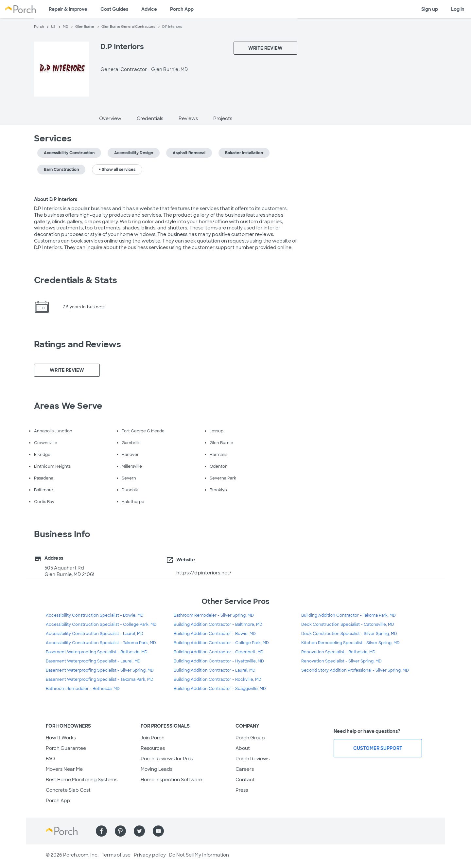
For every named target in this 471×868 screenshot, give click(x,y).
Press (242, 790)
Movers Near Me (64, 769)
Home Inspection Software (171, 780)
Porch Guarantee (66, 748)
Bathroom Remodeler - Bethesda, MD (83, 689)
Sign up (430, 9)
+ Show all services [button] (117, 170)
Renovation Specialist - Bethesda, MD (338, 652)
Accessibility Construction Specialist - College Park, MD (101, 624)
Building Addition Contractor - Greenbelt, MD (219, 652)
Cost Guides (114, 9)
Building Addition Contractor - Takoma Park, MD (349, 615)
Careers (245, 769)
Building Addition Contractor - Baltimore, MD (218, 624)
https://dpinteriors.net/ (204, 573)
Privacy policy (150, 855)
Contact (245, 780)
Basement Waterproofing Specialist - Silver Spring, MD (100, 670)
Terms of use (116, 855)
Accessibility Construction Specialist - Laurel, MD (95, 634)
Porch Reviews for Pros (167, 759)
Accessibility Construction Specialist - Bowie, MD (95, 615)
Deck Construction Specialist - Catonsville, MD (348, 624)
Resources (153, 748)
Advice (149, 9)
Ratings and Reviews (78, 344)
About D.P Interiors (56, 199)
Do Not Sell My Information (199, 855)
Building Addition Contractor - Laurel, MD (215, 670)
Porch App (182, 9)
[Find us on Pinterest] (120, 831)
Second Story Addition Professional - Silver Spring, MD (355, 670)
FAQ (50, 759)
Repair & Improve (68, 9)
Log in (458, 9)
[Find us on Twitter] (139, 831)
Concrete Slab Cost (68, 790)
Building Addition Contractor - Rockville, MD (218, 679)
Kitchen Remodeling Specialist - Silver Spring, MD (350, 643)
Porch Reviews (253, 759)
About (243, 748)
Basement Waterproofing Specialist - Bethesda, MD (97, 652)
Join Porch (153, 738)
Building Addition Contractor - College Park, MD (221, 643)
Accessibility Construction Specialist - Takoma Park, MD (101, 643)
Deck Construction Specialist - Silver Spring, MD (349, 634)
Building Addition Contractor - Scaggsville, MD (220, 689)
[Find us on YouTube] (158, 831)
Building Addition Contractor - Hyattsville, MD (219, 661)
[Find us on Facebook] (101, 831)
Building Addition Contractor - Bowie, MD (215, 634)
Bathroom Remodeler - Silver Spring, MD (214, 615)
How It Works (61, 738)
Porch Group (250, 738)
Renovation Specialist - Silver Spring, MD (341, 661)
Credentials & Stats (76, 280)
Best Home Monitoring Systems (82, 780)
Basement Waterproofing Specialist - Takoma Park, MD (100, 679)
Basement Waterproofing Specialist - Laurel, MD (93, 661)
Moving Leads (157, 769)
